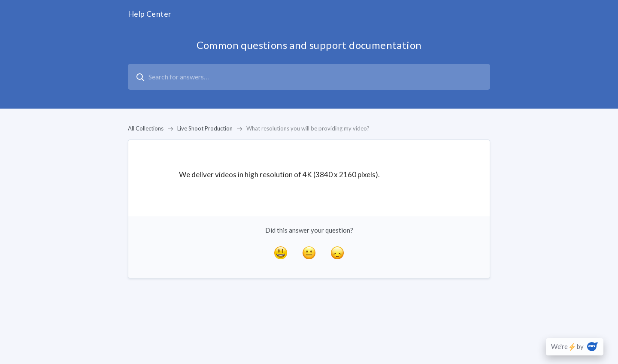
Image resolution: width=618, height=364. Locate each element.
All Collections (146, 128)
